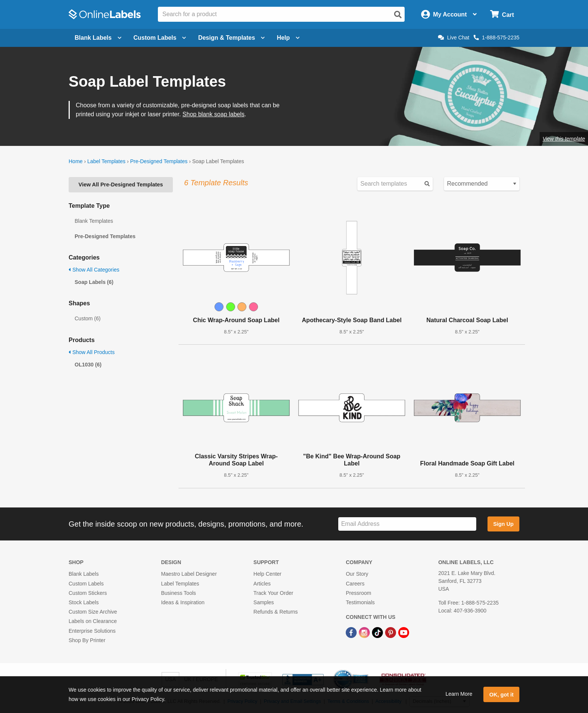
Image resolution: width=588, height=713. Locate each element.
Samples (264, 602)
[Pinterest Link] (391, 632)
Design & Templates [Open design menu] (231, 38)
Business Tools (178, 593)
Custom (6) (88, 318)
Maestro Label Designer (189, 574)
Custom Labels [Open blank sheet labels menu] (160, 38)
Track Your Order (273, 593)
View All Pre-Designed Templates (121, 185)
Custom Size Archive (93, 612)
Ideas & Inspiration (183, 602)
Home (76, 161)
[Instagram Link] (365, 632)
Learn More (459, 694)
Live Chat (454, 38)
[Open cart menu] (502, 14)
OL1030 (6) (88, 365)
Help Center (268, 574)
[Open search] (398, 15)
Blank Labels (84, 574)
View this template (564, 139)
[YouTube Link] (404, 632)
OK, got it (502, 695)
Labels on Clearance (93, 621)
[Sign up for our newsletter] (407, 524)
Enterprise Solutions (92, 631)
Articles (262, 584)
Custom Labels (86, 584)
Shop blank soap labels (214, 114)
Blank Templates (94, 221)
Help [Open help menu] (288, 38)
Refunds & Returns (276, 612)
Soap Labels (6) (94, 282)
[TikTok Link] (378, 632)
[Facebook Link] (352, 632)
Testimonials (360, 602)
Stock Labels (84, 602)
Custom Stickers (88, 593)
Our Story (357, 574)
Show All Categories (94, 270)
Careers (355, 584)
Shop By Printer (87, 640)
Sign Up (503, 524)
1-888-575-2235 (496, 38)
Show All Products (92, 352)
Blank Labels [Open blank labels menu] (98, 38)
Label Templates (106, 161)
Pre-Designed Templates (159, 161)
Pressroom (358, 593)
